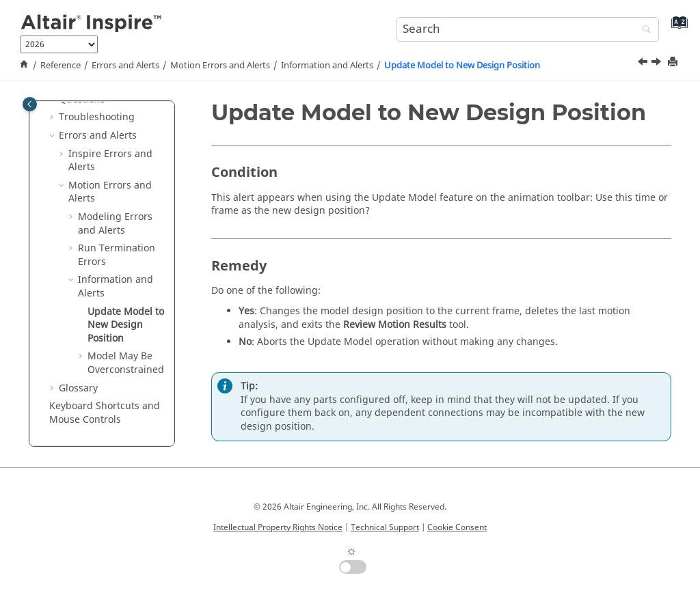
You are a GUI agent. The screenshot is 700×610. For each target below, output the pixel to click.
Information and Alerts (327, 66)
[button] (53, 117)
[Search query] (528, 29)
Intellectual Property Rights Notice (278, 527)
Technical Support (385, 527)
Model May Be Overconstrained (126, 363)
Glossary (78, 388)
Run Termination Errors (117, 255)
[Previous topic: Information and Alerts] (644, 64)
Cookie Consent (457, 527)
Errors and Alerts (125, 66)
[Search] (643, 30)
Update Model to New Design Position (462, 66)
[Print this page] (674, 63)
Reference (60, 66)
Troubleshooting (97, 117)
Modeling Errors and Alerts (115, 224)
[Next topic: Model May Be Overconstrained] (658, 64)
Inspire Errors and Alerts (110, 161)
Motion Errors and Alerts (220, 66)
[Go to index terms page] (676, 28)
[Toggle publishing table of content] (30, 104)
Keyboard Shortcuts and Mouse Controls (105, 413)
